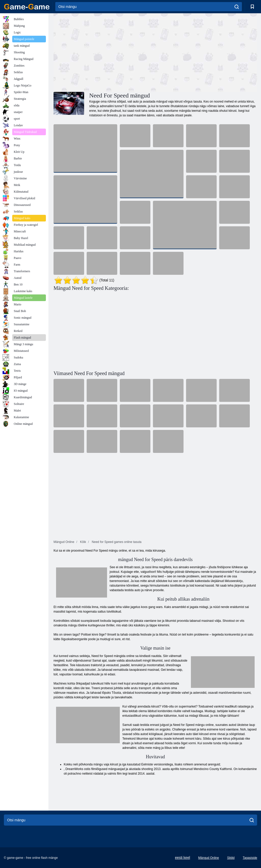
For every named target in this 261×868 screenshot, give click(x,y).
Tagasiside (250, 858)
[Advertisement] (105, 52)
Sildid (231, 858)
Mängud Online (209, 858)
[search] (237, 7)
